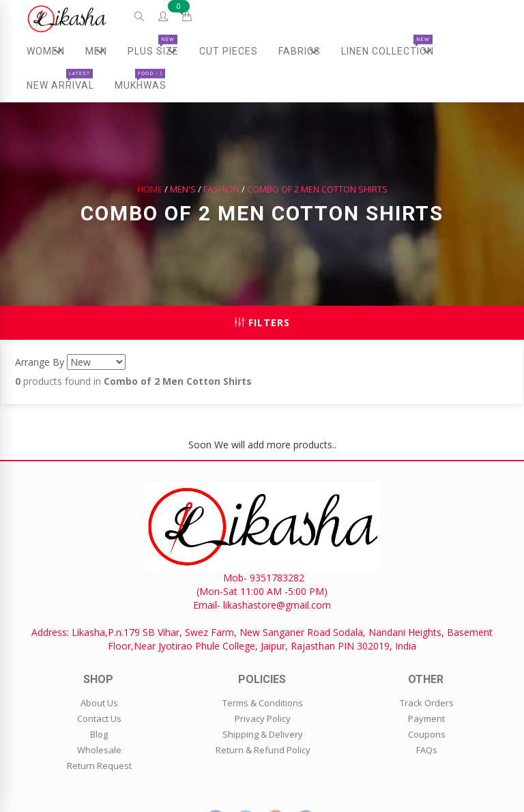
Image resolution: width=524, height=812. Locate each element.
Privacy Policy (263, 719)
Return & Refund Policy (263, 750)
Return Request (99, 766)
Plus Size (158, 51)
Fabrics (305, 51)
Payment (426, 719)
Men (100, 51)
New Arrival (60, 80)
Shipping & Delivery (263, 734)
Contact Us (99, 719)
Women (51, 51)
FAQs (427, 750)
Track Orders (427, 703)
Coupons (427, 734)
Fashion (221, 189)
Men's (183, 189)
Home (150, 189)
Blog (99, 734)
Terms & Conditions (263, 703)
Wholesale (99, 750)
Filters (262, 322)
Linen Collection (393, 51)
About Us (99, 703)
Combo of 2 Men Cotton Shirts (317, 189)
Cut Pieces (229, 51)
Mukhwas (141, 80)
